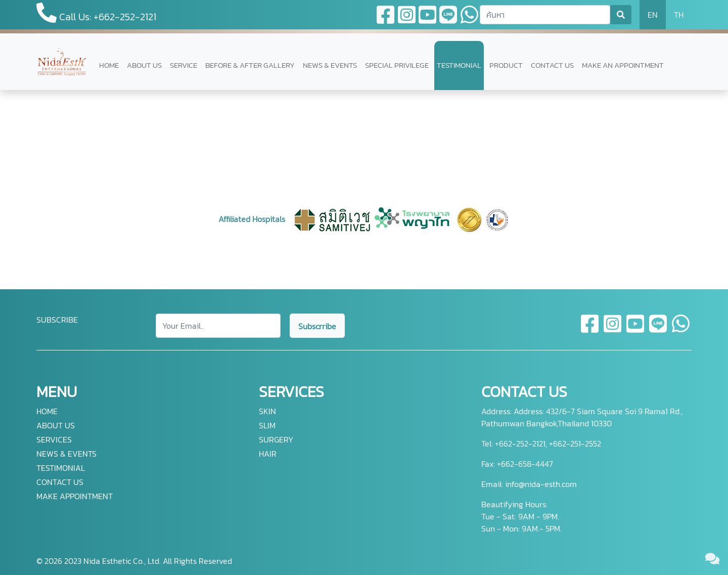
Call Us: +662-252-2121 (96, 13)
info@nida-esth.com (541, 484)
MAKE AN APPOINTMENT (623, 65)
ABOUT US (144, 65)
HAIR (268, 454)
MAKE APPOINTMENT (75, 496)
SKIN (267, 411)
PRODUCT (506, 65)
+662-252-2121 (519, 444)
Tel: (487, 444)
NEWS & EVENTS (330, 65)
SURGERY (276, 439)
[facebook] (590, 330)
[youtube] (636, 330)
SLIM (267, 425)
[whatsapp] (681, 330)
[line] (658, 330)
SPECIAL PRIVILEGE (397, 65)
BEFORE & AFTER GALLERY (250, 65)
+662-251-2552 (574, 444)
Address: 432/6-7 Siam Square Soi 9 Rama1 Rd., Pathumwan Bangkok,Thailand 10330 (582, 417)
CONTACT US (552, 65)
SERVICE (184, 65)
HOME (109, 65)
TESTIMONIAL (459, 65)
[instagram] (613, 330)
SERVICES (54, 439)
